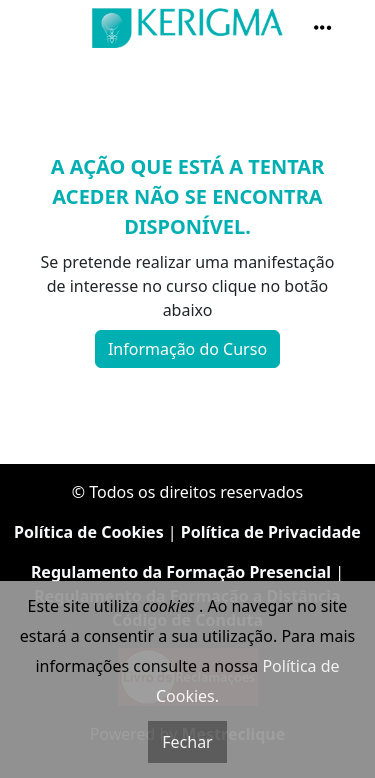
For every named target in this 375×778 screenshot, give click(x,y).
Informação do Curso (187, 349)
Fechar (187, 742)
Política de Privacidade (271, 532)
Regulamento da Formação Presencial (181, 572)
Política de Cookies (89, 532)
